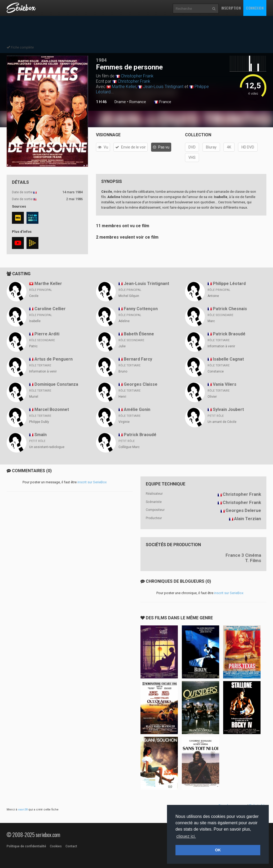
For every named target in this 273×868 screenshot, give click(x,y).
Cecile (34, 296)
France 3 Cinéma (243, 555)
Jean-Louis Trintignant (163, 87)
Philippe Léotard (229, 284)
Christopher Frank (137, 76)
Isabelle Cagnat (228, 359)
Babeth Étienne (139, 334)
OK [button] (218, 850)
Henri (122, 397)
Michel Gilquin (129, 296)
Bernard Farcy (138, 359)
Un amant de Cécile (222, 422)
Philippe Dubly (39, 422)
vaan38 (23, 810)
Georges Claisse (141, 384)
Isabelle (35, 321)
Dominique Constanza (56, 384)
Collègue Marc (129, 447)
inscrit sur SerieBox (92, 482)
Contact (71, 846)
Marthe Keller (124, 87)
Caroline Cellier (50, 309)
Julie (122, 346)
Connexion (255, 8)
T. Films (253, 560)
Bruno (123, 371)
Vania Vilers (225, 384)
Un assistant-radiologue (47, 447)
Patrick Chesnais (230, 309)
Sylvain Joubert (228, 409)
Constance (216, 371)
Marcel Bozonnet (52, 409)
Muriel (34, 397)
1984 (101, 60)
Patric (33, 346)
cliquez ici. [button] (186, 836)
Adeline (124, 321)
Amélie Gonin (137, 409)
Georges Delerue (243, 510)
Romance (138, 102)
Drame (120, 102)
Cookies (56, 846)
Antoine (213, 296)
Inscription (231, 8)
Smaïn (41, 435)
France (163, 102)
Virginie (124, 422)
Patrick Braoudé (229, 334)
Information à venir (221, 346)
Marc (211, 321)
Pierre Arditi (47, 334)
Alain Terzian (248, 519)
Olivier (212, 397)
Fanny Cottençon (141, 309)
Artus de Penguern (54, 359)
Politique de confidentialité (26, 846)
